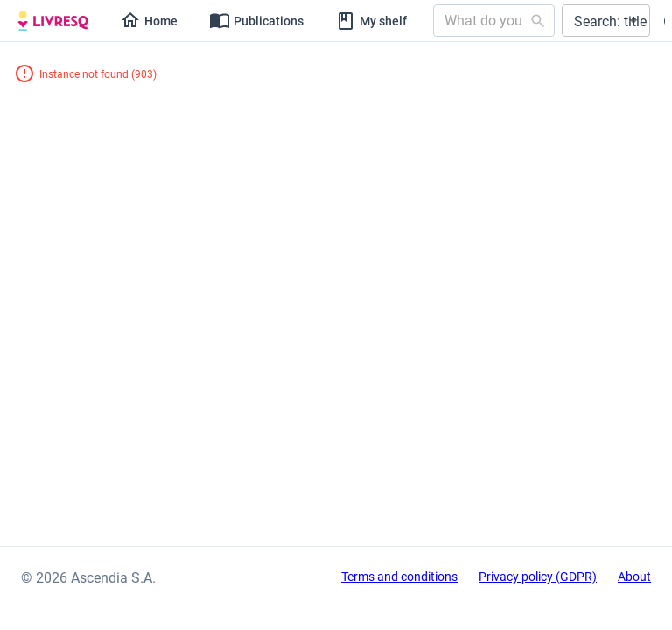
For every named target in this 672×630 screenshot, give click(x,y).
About (634, 577)
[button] (606, 21)
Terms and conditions (399, 577)
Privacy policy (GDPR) (538, 577)
